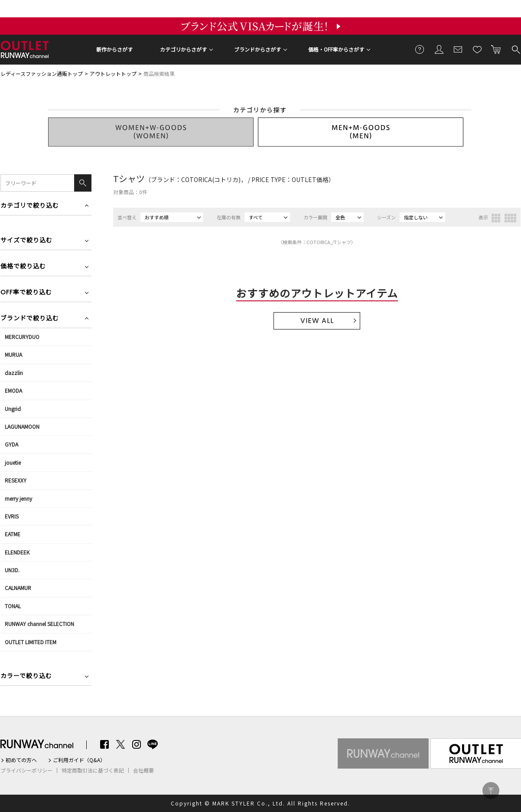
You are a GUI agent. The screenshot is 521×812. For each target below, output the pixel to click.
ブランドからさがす (257, 49)
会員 (439, 49)
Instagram (137, 744)
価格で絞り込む (23, 267)
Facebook (104, 744)
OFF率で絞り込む (26, 293)
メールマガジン (458, 49)
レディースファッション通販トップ (42, 73)
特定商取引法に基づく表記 (93, 770)
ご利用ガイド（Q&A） (79, 760)
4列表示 (510, 218)
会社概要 (143, 770)
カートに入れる (496, 49)
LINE (153, 744)
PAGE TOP (491, 791)
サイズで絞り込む (26, 241)
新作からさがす (114, 49)
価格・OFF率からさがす (336, 49)
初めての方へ (21, 760)
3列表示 (496, 218)
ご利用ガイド (420, 49)
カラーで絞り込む (26, 677)
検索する (515, 49)
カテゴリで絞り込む (30, 206)
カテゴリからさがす (183, 49)
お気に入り (477, 49)
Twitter (120, 744)
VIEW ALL (317, 321)
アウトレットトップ (113, 73)
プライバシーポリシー (26, 770)
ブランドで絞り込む (30, 319)
